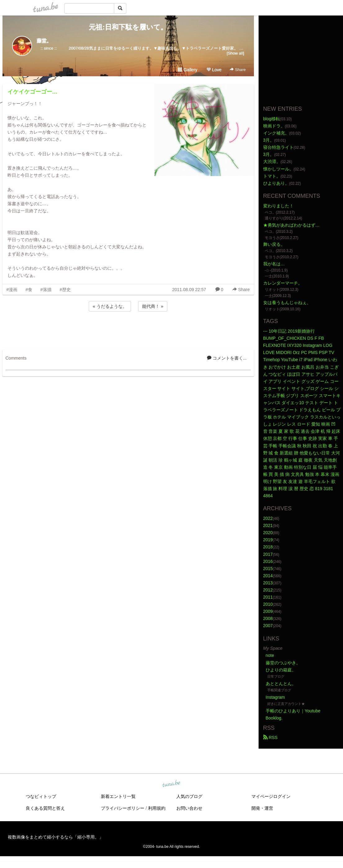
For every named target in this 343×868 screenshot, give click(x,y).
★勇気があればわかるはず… (291, 225)
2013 (268, 583)
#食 (29, 290)
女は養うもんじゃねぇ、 (287, 303)
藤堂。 (44, 41)
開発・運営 (262, 808)
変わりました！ (278, 206)
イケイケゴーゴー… (33, 92)
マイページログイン (271, 796)
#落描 (46, 290)
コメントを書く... (227, 358)
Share (238, 70)
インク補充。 (276, 133)
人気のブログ (189, 796)
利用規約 (157, 808)
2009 (268, 611)
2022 (268, 518)
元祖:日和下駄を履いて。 (128, 27)
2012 (268, 590)
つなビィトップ (41, 796)
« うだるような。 (110, 306)
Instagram (275, 697)
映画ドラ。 (274, 126)
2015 (268, 569)
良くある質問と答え (45, 808)
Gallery (187, 70)
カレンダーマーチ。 (283, 283)
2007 (268, 626)
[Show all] (235, 53)
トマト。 (272, 176)
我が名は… (274, 264)
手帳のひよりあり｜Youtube (293, 711)
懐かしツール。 (278, 169)
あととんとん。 (281, 684)
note (270, 655)
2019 (268, 540)
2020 (268, 533)
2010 (268, 604)
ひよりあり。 (276, 183)
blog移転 (272, 119)
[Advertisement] (128, 330)
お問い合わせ (189, 808)
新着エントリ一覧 (118, 796)
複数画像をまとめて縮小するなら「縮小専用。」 (56, 837)
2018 (268, 547)
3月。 (269, 140)
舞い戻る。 (274, 244)
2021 (268, 525)
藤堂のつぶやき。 (283, 663)
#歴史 (65, 290)
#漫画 (12, 290)
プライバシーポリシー (123, 808)
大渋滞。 (272, 162)
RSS (271, 737)
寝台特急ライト (278, 147)
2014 (268, 576)
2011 (268, 597)
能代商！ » (153, 306)
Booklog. (274, 718)
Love (214, 70)
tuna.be (171, 784)
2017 (268, 554)
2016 (268, 561)
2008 (268, 618)
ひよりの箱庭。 (281, 670)
